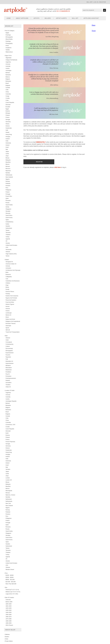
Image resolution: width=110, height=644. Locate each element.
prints (7, 46)
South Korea (9, 218)
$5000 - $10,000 (10, 580)
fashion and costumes (12, 296)
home (9, 18)
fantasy (8, 294)
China (7, 92)
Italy (7, 149)
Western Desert (10, 570)
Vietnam (8, 252)
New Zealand (9, 177)
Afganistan (9, 58)
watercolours (9, 52)
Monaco (8, 166)
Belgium (8, 79)
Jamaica (8, 469)
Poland (7, 192)
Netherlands (9, 175)
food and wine (10, 302)
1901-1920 (9, 606)
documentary (9, 348)
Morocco (8, 169)
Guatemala (9, 128)
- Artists (6, 639)
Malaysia (8, 160)
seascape (8, 326)
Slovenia (8, 213)
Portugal (8, 194)
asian (7, 340)
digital (7, 33)
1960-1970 (9, 617)
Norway (8, 181)
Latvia (7, 154)
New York (8, 503)
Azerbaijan (9, 71)
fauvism (8, 355)
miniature (8, 366)
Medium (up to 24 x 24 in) (13, 592)
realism (8, 380)
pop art (8, 374)
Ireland (7, 145)
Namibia (8, 497)
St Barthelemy (9, 222)
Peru (7, 188)
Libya (7, 156)
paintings (8, 41)
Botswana (8, 81)
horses (8, 306)
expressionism (10, 353)
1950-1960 (9, 615)
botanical (8, 275)
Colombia (8, 94)
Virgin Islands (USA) (11, 254)
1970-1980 (9, 619)
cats (7, 279)
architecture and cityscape (13, 270)
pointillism (8, 372)
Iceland (8, 139)
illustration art (9, 361)
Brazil (7, 83)
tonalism (8, 385)
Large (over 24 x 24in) (12, 594)
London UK (9, 480)
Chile (7, 90)
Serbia (7, 207)
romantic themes (11, 324)
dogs (7, 285)
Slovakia (8, 211)
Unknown (8, 600)
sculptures (9, 48)
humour (8, 309)
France (7, 117)
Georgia (8, 120)
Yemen (7, 256)
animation (8, 268)
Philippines (9, 518)
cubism (8, 346)
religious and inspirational (13, 321)
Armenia (8, 64)
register (103, 2)
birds (7, 272)
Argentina (8, 62)
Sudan (7, 224)
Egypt (7, 109)
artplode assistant (91, 18)
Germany (8, 122)
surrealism (9, 383)
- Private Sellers (8, 641)
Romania (8, 201)
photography (9, 43)
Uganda (8, 239)
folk (7, 359)
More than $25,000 (11, 584)
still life (8, 330)
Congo (7, 96)
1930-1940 (9, 610)
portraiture (8, 376)
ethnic (7, 287)
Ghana (7, 124)
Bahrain (8, 73)
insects (8, 311)
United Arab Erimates (11, 245)
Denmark (8, 105)
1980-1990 (9, 621)
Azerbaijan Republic (11, 401)
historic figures (10, 304)
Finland (8, 115)
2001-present (9, 625)
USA (7, 247)
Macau (7, 158)
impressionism (10, 363)
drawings (8, 35)
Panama (8, 186)
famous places (10, 292)
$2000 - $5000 (10, 577)
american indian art (11, 264)
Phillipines (8, 190)
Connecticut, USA (10, 425)
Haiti (7, 130)
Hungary (8, 137)
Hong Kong (9, 134)
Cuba (7, 100)
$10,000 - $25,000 (11, 582)
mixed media (9, 39)
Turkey (7, 237)
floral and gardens (11, 300)
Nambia (8, 173)
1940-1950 (9, 612)
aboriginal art (9, 262)
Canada (8, 88)
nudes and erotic (10, 319)
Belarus (8, 77)
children (8, 283)
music (7, 317)
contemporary (9, 344)
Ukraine (8, 243)
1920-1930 (9, 608)
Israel (7, 147)
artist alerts (61, 18)
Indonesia (8, 143)
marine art (8, 315)
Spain (7, 220)
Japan (7, 152)
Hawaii (7, 132)
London (8, 478)
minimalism (9, 368)
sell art (90, 2)
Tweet (94, 31)
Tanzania (8, 232)
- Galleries (7, 634)
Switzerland (9, 228)
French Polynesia (10, 442)
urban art (8, 387)
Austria (7, 68)
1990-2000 (9, 623)
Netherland (9, 499)
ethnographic (9, 37)
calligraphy (9, 277)
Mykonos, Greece (10, 495)
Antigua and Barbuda (11, 60)
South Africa (9, 215)
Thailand (8, 235)
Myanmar (8, 171)
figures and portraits (11, 298)
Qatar (7, 198)
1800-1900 (9, 604)
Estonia (8, 111)
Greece (8, 126)
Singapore (8, 209)
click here (57, 167)
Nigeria (8, 179)
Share (93, 25)
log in (96, 2)
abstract (8, 338)
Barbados (8, 75)
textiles (8, 50)
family (7, 289)
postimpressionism (11, 378)
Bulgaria (8, 85)
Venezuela (8, 250)
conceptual (9, 342)
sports (7, 328)
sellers (48, 18)
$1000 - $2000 (10, 575)
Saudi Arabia (9, 205)
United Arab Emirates (11, 563)
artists (36, 18)
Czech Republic (10, 102)
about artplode (22, 18)
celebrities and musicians (13, 281)
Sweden (8, 226)
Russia (7, 203)
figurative (8, 357)
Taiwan (7, 230)
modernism (9, 370)
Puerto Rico (9, 196)
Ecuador (8, 107)
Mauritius (8, 162)
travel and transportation (13, 332)
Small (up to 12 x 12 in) (12, 590)
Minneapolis (9, 491)
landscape (9, 313)
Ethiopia (8, 113)
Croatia (8, 98)
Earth (7, 433)
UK (6, 241)
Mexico (8, 164)
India (7, 141)
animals (8, 266)
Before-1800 (9, 602)
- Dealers (7, 637)
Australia (8, 66)
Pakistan (8, 183)
